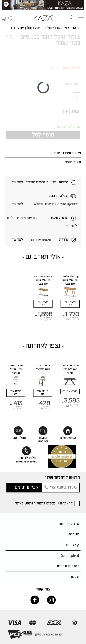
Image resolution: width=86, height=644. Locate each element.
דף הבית (75, 28)
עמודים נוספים (68, 566)
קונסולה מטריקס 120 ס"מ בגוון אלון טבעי (43, 280)
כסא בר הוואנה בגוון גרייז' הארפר (16, 369)
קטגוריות (72, 545)
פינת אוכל (61, 28)
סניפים (74, 534)
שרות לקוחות (69, 524)
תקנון (75, 577)
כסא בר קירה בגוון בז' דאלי (43, 367)
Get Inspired (70, 556)
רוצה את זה (70, 304)
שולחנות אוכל (43, 28)
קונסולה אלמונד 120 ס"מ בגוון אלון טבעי (70, 280)
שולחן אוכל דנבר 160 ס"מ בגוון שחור (70, 369)
